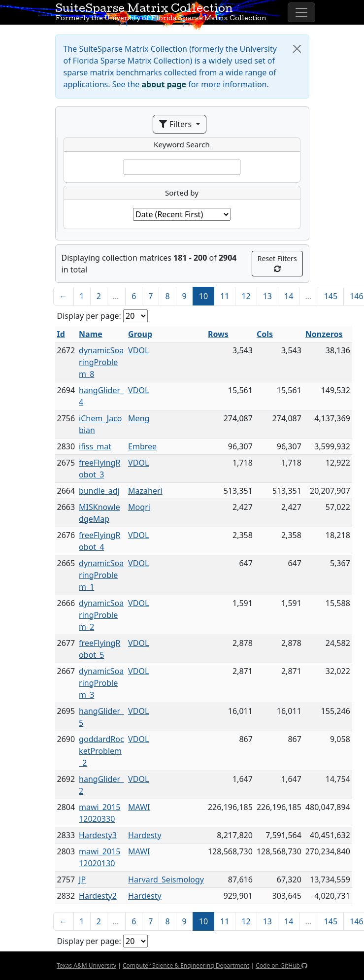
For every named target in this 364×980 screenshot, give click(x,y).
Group (140, 334)
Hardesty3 (98, 835)
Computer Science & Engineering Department (186, 965)
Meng (139, 418)
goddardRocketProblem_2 (101, 751)
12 (246, 296)
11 (225, 296)
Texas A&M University (86, 965)
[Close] (297, 49)
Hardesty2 (98, 896)
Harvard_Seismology (166, 879)
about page (164, 84)
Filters (176, 124)
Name (91, 334)
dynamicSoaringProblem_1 (101, 575)
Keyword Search (182, 144)
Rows (218, 334)
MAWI (139, 807)
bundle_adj (99, 491)
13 (267, 296)
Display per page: (89, 316)
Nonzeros (324, 334)
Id (61, 334)
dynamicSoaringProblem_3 (101, 683)
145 (331, 296)
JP (82, 879)
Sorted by (182, 193)
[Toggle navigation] (301, 12)
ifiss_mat (95, 446)
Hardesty (145, 835)
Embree (142, 446)
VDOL (138, 350)
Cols (265, 334)
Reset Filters (277, 263)
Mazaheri (145, 491)
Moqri (139, 507)
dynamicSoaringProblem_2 (101, 615)
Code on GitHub (281, 965)
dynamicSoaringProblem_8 (101, 362)
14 (289, 296)
